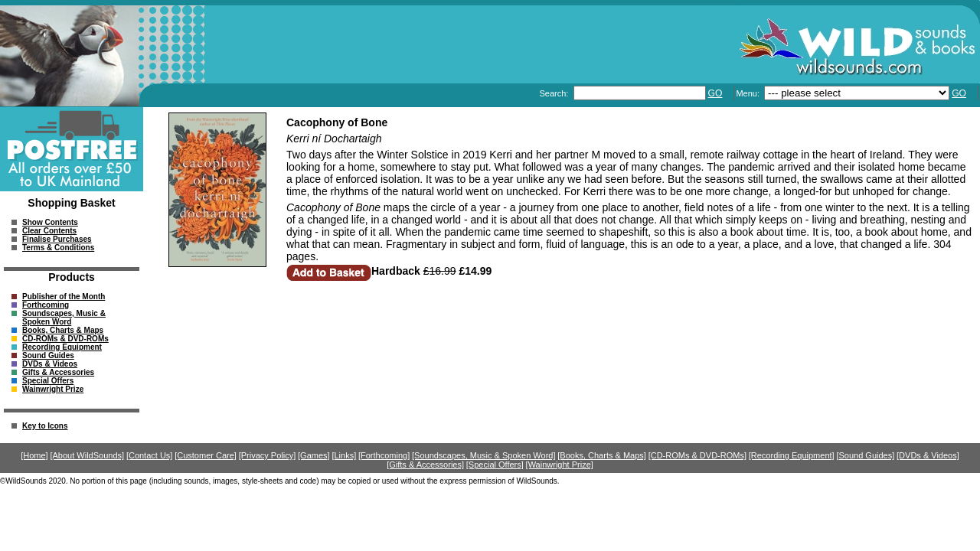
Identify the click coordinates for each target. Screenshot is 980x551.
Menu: (749, 93)
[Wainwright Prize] (560, 465)
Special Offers (48, 381)
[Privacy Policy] (268, 455)
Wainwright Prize (53, 389)
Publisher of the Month (64, 297)
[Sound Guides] (865, 455)
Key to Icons (45, 426)
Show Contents (50, 222)
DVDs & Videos (50, 364)
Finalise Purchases (57, 239)
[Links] (344, 455)
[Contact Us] (150, 455)
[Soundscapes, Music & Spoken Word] (484, 455)
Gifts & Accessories (58, 372)
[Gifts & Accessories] (425, 465)
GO (715, 93)
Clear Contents (49, 231)
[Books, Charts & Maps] (602, 455)
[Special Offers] (495, 465)
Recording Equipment (62, 347)
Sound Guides (48, 355)
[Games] (314, 455)
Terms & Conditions (58, 248)
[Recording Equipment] (792, 455)
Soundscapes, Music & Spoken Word (64, 318)
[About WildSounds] (87, 455)
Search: (555, 93)
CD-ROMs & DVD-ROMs (65, 339)
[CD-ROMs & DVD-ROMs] (697, 455)
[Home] (34, 455)
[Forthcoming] (384, 455)
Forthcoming (46, 305)
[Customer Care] (206, 455)
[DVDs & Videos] (928, 455)
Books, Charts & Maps (63, 330)
